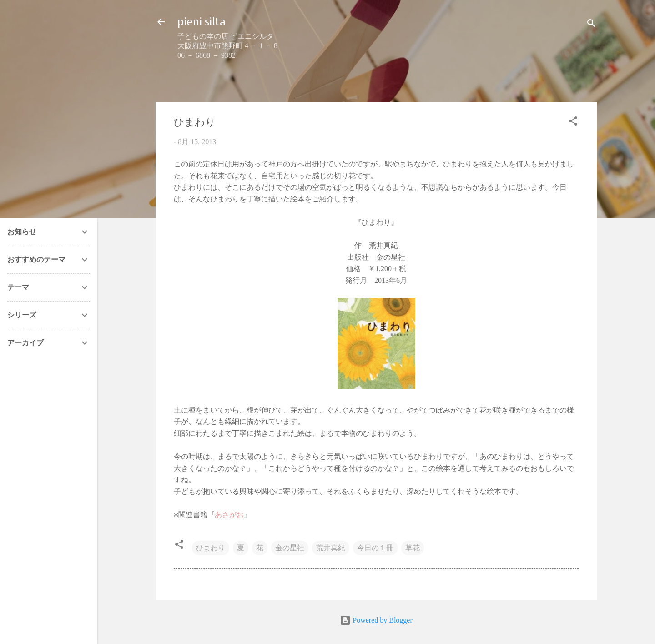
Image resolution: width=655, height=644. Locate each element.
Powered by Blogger (376, 620)
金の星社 (290, 548)
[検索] (591, 25)
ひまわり (211, 548)
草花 (413, 548)
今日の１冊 (375, 548)
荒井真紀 (331, 548)
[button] (573, 123)
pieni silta (202, 22)
